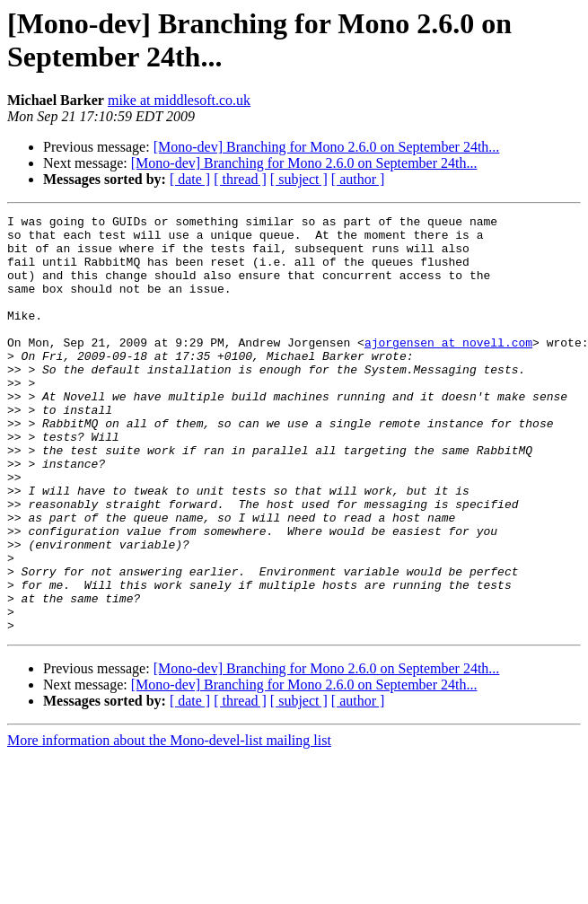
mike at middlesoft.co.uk (179, 100)
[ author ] (358, 179)
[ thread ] (240, 179)
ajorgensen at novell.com (448, 369)
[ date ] (190, 179)
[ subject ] (299, 179)
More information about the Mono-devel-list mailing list (169, 824)
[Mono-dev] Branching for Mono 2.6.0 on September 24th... (327, 147)
